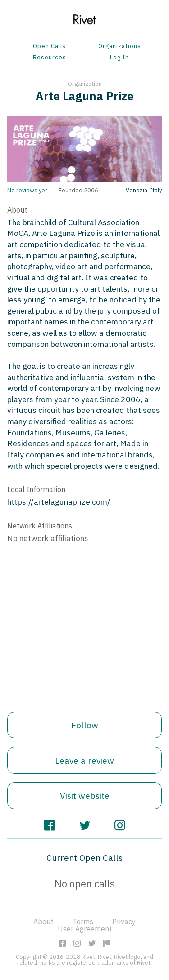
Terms (83, 922)
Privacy (124, 922)
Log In (119, 58)
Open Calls (49, 47)
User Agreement (85, 929)
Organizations (120, 47)
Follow (85, 725)
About (43, 922)
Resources (50, 58)
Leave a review (84, 760)
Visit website (85, 796)
